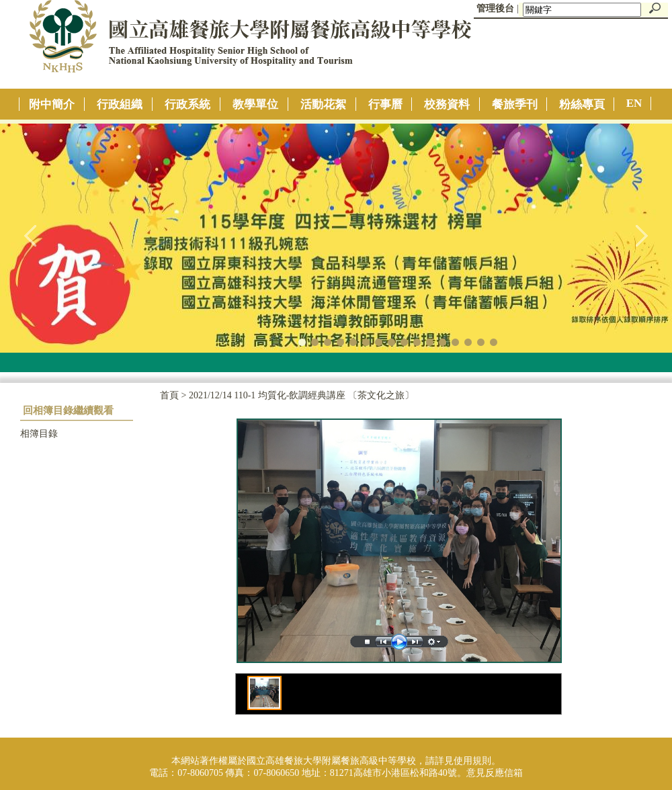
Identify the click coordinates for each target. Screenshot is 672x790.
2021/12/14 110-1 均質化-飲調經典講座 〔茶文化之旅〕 (301, 395)
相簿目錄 (39, 434)
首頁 (169, 395)
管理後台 (495, 8)
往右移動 (641, 235)
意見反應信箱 (495, 773)
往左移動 (31, 235)
